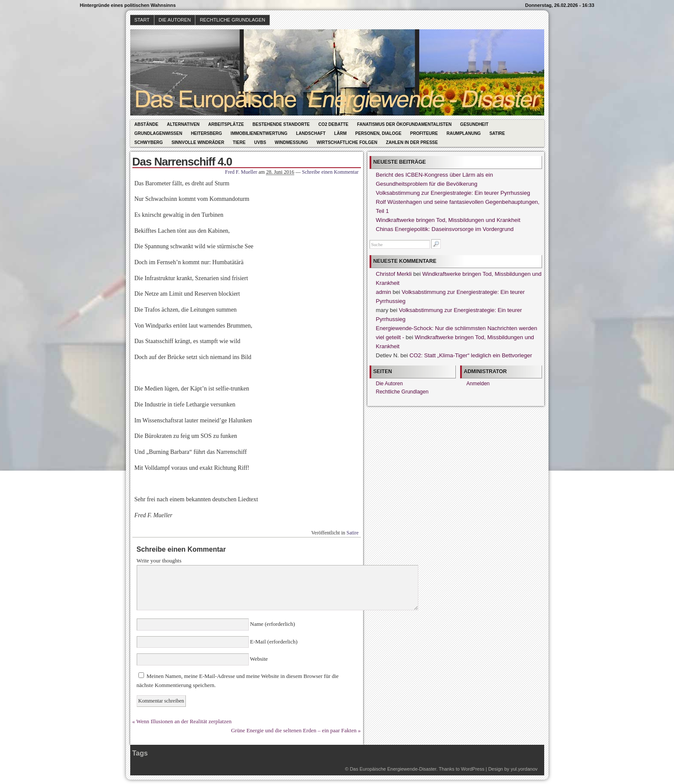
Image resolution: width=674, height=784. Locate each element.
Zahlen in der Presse (412, 142)
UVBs (260, 142)
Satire (497, 133)
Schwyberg (149, 142)
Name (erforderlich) (272, 624)
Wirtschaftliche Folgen (347, 142)
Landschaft (311, 133)
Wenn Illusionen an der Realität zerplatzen (184, 721)
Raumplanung (463, 133)
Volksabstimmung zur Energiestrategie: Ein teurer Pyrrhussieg (453, 193)
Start (142, 20)
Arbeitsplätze (226, 124)
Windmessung (291, 142)
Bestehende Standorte (281, 124)
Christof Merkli (394, 274)
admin (384, 292)
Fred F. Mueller (241, 172)
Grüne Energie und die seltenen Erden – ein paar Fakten (294, 730)
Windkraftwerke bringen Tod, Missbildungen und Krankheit (448, 220)
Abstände (147, 124)
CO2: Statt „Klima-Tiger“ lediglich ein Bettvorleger (471, 355)
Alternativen (183, 124)
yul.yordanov (524, 769)
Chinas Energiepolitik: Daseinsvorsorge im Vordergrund (445, 229)
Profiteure (424, 133)
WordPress (473, 769)
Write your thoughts (159, 561)
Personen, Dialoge (378, 133)
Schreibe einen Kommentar (330, 172)
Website (259, 659)
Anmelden (478, 384)
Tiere (239, 142)
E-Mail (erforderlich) (273, 642)
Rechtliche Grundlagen (232, 20)
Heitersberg (207, 133)
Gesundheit (474, 124)
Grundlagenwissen (158, 133)
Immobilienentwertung (259, 133)
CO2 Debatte (333, 124)
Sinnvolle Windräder (198, 142)
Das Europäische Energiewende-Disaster (393, 769)
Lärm (340, 133)
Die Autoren (175, 20)
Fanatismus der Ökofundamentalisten (404, 124)
